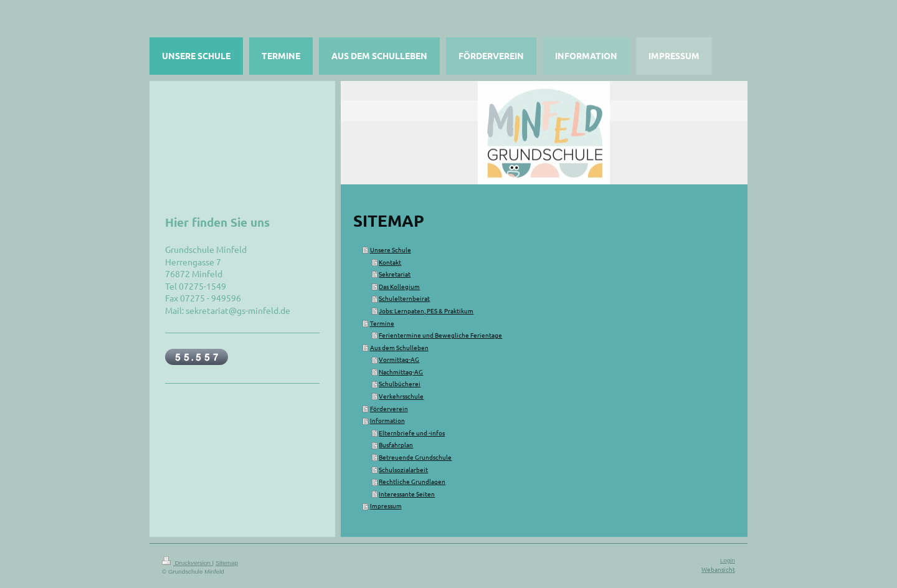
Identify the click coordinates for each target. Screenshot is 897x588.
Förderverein (389, 408)
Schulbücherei (400, 383)
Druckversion (187, 563)
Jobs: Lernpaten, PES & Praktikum (426, 311)
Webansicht (718, 569)
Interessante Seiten (407, 494)
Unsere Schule (391, 249)
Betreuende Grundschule (415, 457)
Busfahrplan (396, 444)
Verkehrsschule (401, 396)
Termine (382, 323)
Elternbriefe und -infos (412, 433)
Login (728, 560)
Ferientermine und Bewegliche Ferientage (440, 335)
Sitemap (227, 563)
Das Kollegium (399, 286)
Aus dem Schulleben (399, 347)
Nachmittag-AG (401, 372)
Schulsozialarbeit (403, 469)
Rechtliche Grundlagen (412, 481)
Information (387, 420)
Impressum (386, 505)
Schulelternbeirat (404, 298)
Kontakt (390, 262)
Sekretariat (395, 274)
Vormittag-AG (399, 359)
